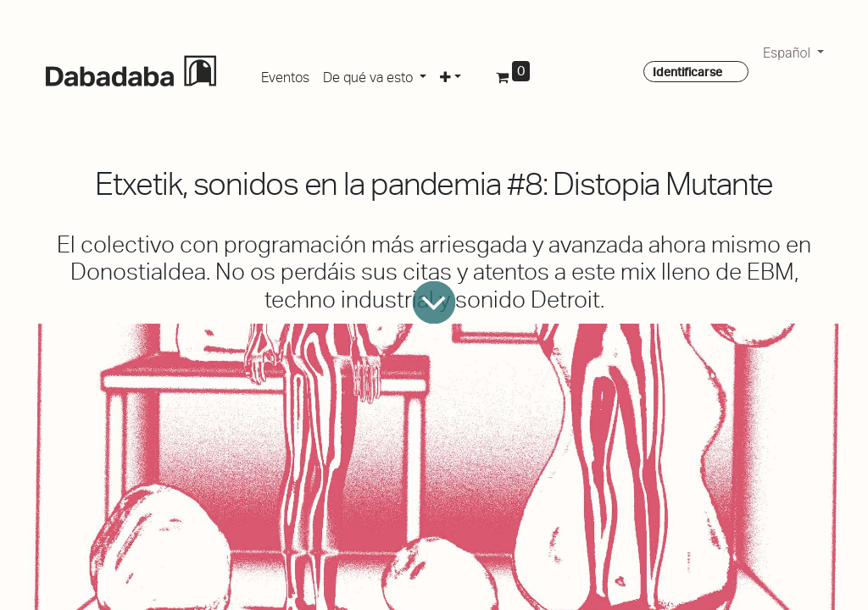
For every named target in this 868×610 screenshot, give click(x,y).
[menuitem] (285, 75)
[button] (451, 75)
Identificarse (687, 72)
